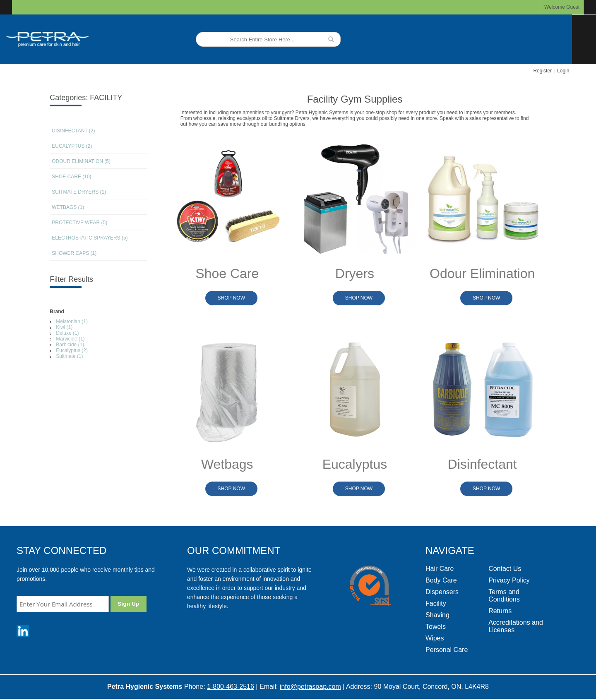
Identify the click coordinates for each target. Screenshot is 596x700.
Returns (500, 611)
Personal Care (447, 650)
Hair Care (440, 569)
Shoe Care (227, 273)
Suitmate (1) (69, 356)
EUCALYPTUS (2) (72, 146)
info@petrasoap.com (310, 687)
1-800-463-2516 (231, 687)
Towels (436, 627)
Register (542, 71)
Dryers (355, 273)
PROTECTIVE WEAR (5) (79, 223)
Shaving (437, 615)
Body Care (441, 580)
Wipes (435, 638)
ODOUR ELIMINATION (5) (81, 161)
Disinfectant (482, 464)
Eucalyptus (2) (72, 350)
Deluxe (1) (67, 333)
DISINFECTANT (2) (73, 131)
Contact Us (505, 569)
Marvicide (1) (70, 339)
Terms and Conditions (504, 596)
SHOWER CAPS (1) (74, 253)
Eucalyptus (355, 464)
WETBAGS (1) (68, 207)
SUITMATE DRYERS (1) (79, 192)
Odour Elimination (482, 273)
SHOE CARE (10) (71, 177)
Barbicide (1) (70, 345)
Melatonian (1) (72, 321)
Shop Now (231, 298)
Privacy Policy (509, 580)
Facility (436, 603)
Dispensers (442, 592)
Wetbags (227, 464)
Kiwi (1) (64, 327)
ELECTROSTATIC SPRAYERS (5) (90, 238)
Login (563, 71)
